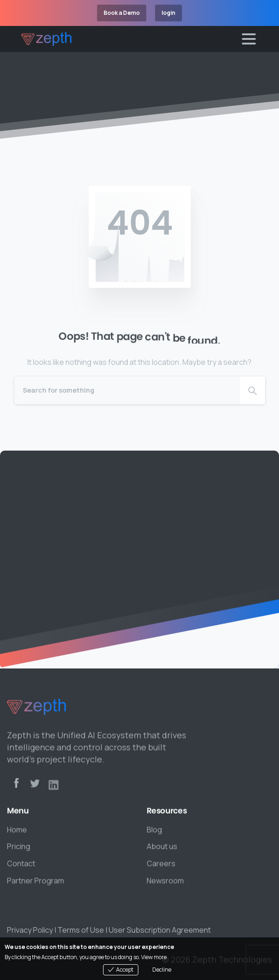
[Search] (127, 390)
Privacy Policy (30, 930)
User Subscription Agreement (160, 930)
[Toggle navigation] (249, 39)
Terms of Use (81, 930)
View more (154, 957)
